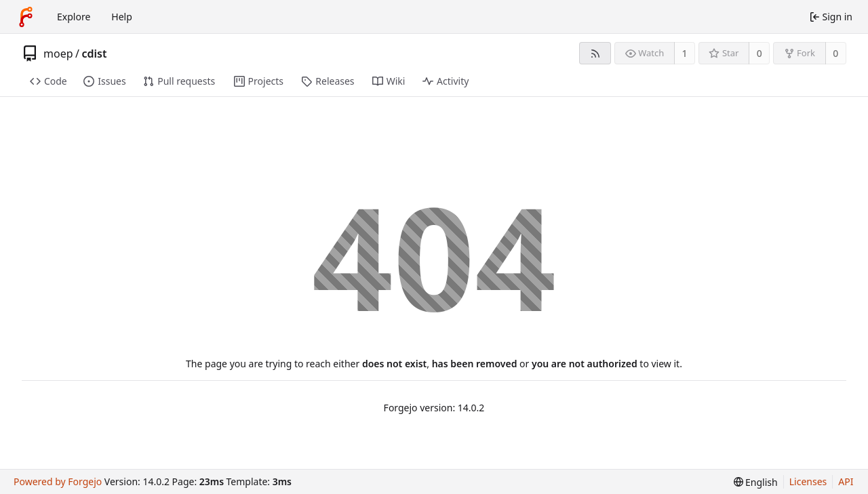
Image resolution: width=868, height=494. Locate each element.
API (846, 481)
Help (122, 17)
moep (58, 54)
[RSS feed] (595, 53)
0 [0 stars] (759, 53)
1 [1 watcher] (685, 53)
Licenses (808, 481)
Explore (74, 17)
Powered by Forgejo (58, 481)
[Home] (26, 17)
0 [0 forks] (835, 53)
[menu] (756, 482)
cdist (94, 54)
